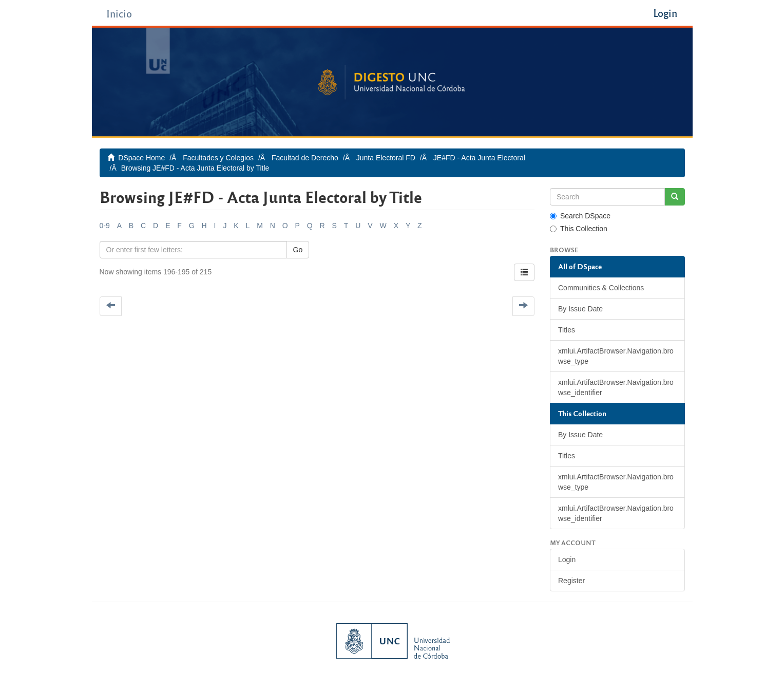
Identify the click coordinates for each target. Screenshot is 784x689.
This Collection (579, 229)
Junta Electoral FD (386, 158)
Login (567, 560)
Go (298, 250)
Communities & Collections (601, 288)
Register (571, 581)
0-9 (105, 226)
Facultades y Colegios (218, 158)
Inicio (119, 13)
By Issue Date (580, 309)
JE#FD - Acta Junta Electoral (479, 158)
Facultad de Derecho (305, 158)
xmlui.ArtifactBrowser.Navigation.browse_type (616, 356)
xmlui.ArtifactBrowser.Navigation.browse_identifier (616, 387)
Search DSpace (580, 216)
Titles (567, 330)
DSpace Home (141, 158)
